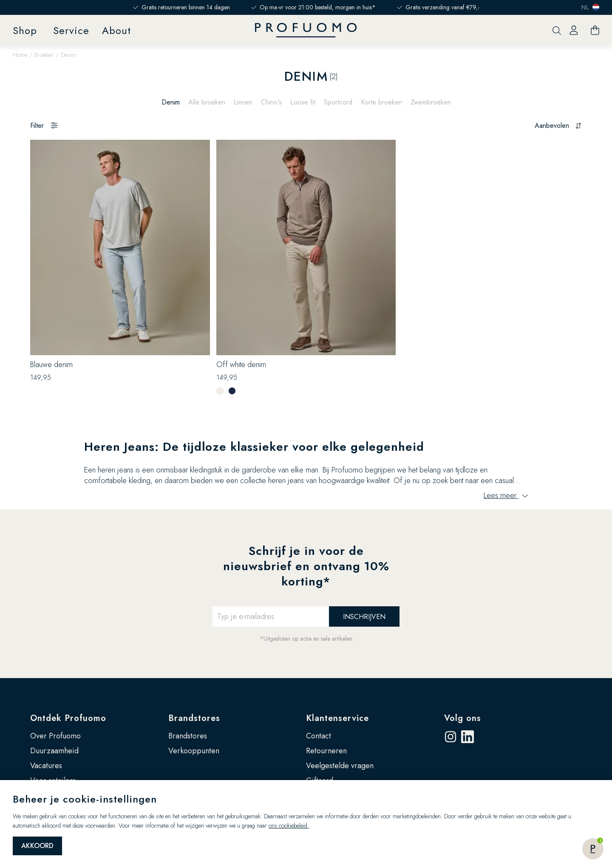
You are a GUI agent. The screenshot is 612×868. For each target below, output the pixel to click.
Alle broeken (207, 102)
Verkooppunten (194, 751)
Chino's (271, 102)
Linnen (243, 102)
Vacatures (46, 766)
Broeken (44, 55)
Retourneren (326, 751)
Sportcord (338, 102)
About (116, 30)
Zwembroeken (431, 102)
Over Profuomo (55, 736)
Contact (319, 736)
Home (20, 55)
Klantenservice (337, 718)
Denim (171, 102)
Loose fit (303, 102)
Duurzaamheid (54, 751)
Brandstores (194, 718)
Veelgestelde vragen (340, 766)
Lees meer (506, 495)
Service (71, 30)
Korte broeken (381, 102)
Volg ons (463, 718)
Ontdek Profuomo (68, 718)
